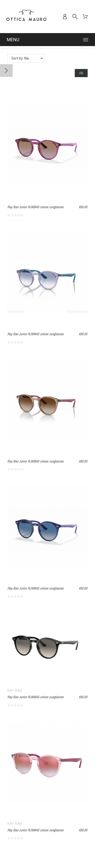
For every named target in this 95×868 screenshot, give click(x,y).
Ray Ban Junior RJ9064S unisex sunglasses (35, 207)
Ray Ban (15, 691)
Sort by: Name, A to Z (28, 58)
